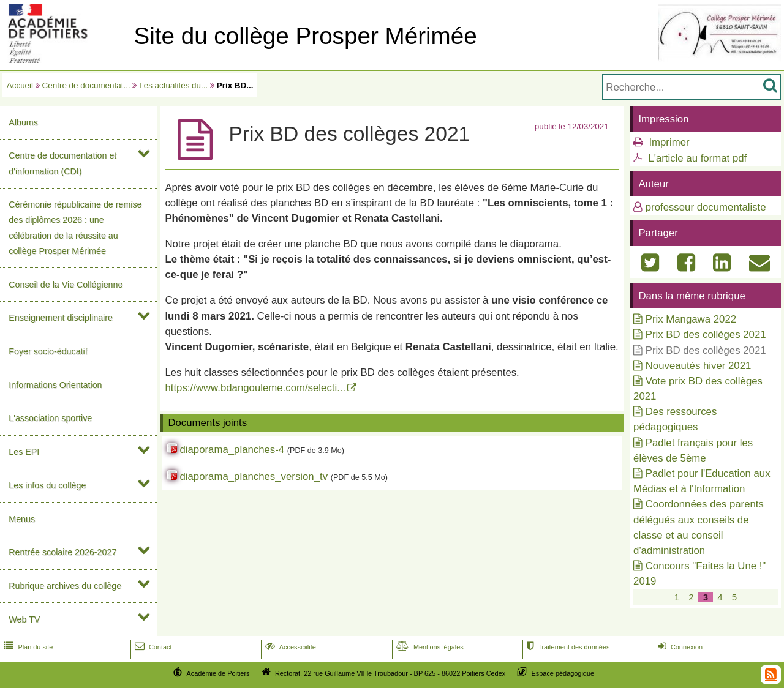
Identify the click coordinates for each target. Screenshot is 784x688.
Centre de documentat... (86, 85)
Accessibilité (289, 647)
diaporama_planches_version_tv (254, 477)
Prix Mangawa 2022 (691, 319)
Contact (152, 647)
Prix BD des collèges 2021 (706, 335)
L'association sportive (50, 418)
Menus (22, 519)
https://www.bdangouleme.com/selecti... (255, 388)
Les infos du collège (47, 485)
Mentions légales (429, 647)
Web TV (24, 619)
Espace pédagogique (563, 673)
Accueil (20, 85)
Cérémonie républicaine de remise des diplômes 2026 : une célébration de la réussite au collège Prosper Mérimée (75, 228)
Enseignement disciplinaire (61, 318)
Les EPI (24, 452)
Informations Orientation (55, 385)
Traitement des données (567, 647)
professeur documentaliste (706, 207)
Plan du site (27, 647)
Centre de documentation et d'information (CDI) (62, 163)
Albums (23, 122)
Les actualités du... (173, 85)
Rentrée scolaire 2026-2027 (62, 552)
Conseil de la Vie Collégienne (66, 285)
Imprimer (669, 142)
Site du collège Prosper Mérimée (305, 36)
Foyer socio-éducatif (48, 351)
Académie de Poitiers (218, 673)
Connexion (679, 647)
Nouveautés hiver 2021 (699, 366)
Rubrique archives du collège (65, 586)
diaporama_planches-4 (232, 450)
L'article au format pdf (697, 158)
